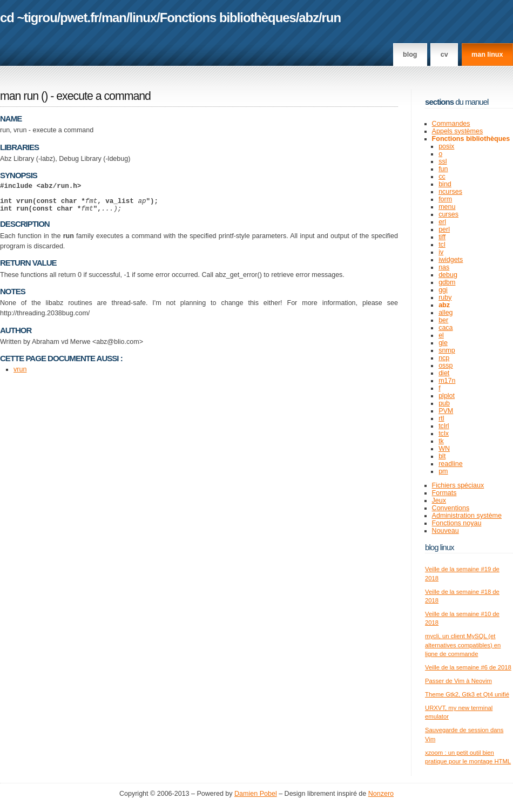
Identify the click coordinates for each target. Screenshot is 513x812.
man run (19, 96)
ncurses (450, 192)
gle (443, 343)
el (441, 335)
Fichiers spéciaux (458, 485)
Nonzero (381, 794)
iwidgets (451, 260)
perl (444, 229)
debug (448, 275)
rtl (441, 418)
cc (442, 177)
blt (442, 456)
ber (443, 320)
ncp (444, 358)
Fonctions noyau (457, 523)
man (114, 18)
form (445, 199)
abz (309, 18)
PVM (446, 411)
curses (448, 214)
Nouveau (446, 531)
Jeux (439, 500)
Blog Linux (440, 547)
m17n (447, 381)
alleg (446, 313)
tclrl (444, 426)
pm (443, 471)
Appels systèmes (458, 131)
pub (444, 403)
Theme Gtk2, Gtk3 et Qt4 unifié (467, 694)
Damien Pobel (256, 794)
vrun (20, 376)
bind (445, 184)
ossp (446, 366)
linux (143, 18)
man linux (487, 55)
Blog (410, 55)
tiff (442, 237)
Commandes (451, 124)
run (331, 18)
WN (444, 449)
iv (441, 252)
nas (444, 267)
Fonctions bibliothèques (228, 18)
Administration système (467, 516)
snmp (447, 350)
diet (444, 373)
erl (442, 222)
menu (447, 207)
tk (441, 441)
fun (443, 169)
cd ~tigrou (29, 18)
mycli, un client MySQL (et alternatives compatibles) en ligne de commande (463, 645)
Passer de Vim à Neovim (458, 681)
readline (451, 464)
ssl (443, 161)
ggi (443, 290)
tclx (444, 434)
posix (446, 146)
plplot (447, 396)
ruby (445, 297)
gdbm (447, 282)
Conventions (451, 508)
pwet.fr (79, 18)
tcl (442, 245)
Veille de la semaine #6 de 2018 (468, 667)
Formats (444, 493)
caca (446, 328)
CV (444, 55)
